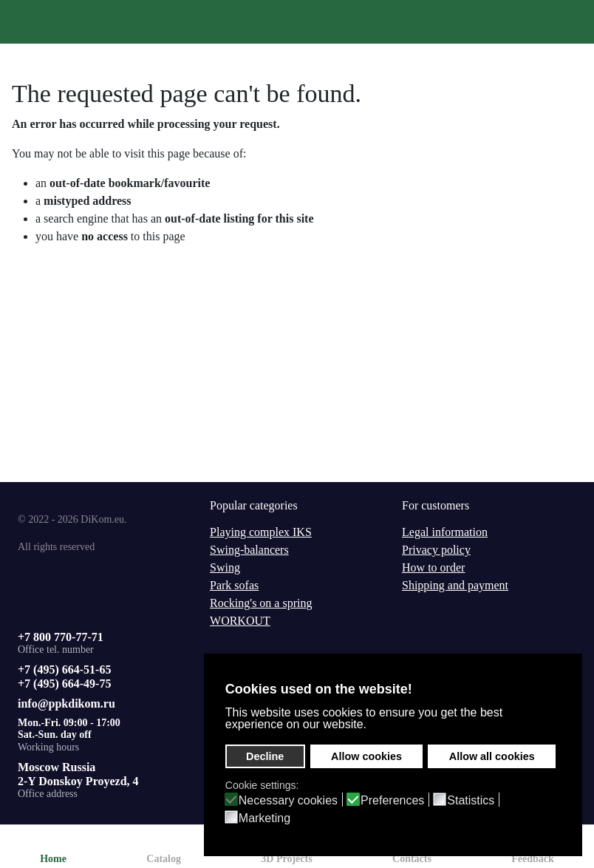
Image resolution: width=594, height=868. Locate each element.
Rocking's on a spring (261, 603)
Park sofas (234, 585)
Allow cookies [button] (366, 756)
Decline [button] (265, 756)
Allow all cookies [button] (492, 756)
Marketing (264, 818)
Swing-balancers (249, 550)
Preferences (392, 801)
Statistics (471, 801)
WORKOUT (240, 621)
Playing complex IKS (261, 532)
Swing (225, 567)
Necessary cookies (288, 801)
